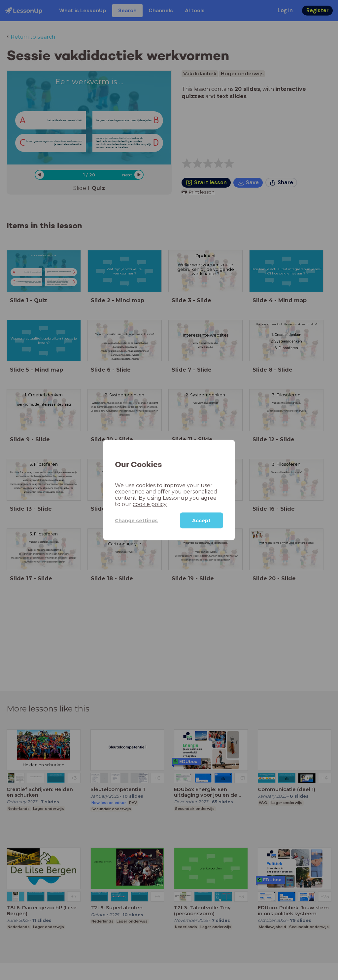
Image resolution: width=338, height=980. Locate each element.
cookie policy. (150, 504)
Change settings (136, 520)
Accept (201, 521)
